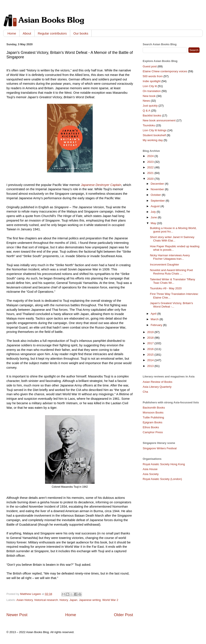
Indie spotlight (152, 81)
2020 (151, 179)
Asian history (25, 600)
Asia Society (151, 474)
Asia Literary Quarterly (157, 387)
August (156, 206)
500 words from (153, 76)
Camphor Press (153, 432)
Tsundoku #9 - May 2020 (166, 288)
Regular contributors (52, 33)
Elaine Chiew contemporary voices (165, 71)
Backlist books (152, 115)
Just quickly (150, 106)
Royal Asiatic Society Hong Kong (164, 464)
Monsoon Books (153, 412)
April (154, 314)
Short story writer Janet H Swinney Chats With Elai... (172, 239)
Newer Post (17, 615)
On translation (152, 91)
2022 (151, 167)
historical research (46, 600)
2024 (151, 156)
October (156, 195)
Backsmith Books (154, 408)
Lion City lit (150, 86)
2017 (151, 343)
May (154, 223)
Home (12, 33)
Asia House (150, 469)
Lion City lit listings (155, 130)
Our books (81, 33)
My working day (153, 140)
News (146, 101)
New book (149, 96)
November (158, 189)
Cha (145, 392)
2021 (151, 173)
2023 (151, 162)
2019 (151, 332)
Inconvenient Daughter (165, 265)
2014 (151, 360)
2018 (151, 338)
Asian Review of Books (158, 382)
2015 (151, 355)
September (158, 201)
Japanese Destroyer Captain (101, 185)
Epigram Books (153, 422)
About (27, 33)
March (155, 319)
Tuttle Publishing (153, 417)
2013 (151, 366)
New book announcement (159, 120)
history (64, 600)
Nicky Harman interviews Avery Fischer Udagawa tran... (170, 257)
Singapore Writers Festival (160, 448)
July (154, 212)
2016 (151, 349)
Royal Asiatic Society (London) (162, 479)
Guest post (150, 66)
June (154, 217)
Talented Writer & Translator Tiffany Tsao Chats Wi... (173, 281)
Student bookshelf (154, 135)
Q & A (146, 111)
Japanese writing (90, 600)
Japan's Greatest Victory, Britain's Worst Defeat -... (172, 305)
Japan (73, 600)
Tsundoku (149, 125)
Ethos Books (151, 427)
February (157, 325)
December (158, 184)
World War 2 (110, 600)
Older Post (123, 615)
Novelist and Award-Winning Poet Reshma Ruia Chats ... (171, 272)
